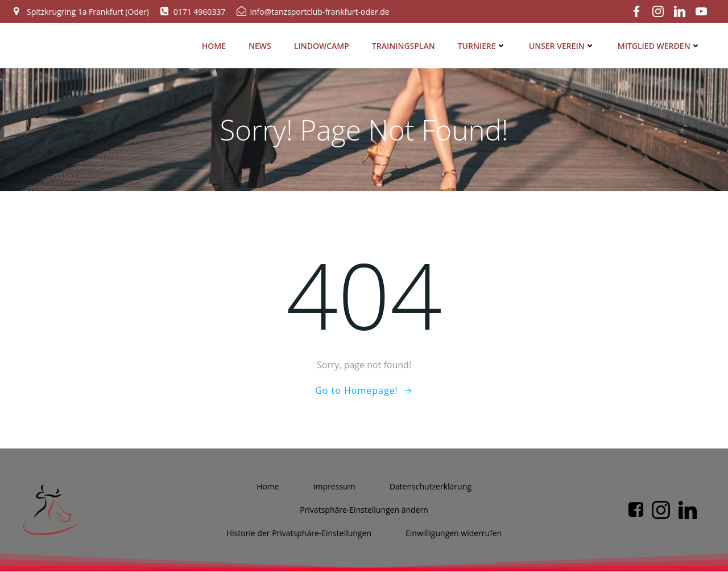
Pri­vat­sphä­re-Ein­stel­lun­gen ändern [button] (364, 511)
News (263, 42)
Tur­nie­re (484, 42)
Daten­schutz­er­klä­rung (431, 487)
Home (216, 42)
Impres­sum (334, 487)
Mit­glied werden (661, 42)
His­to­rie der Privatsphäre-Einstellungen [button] (299, 534)
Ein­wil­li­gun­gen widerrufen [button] (454, 534)
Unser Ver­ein (564, 42)
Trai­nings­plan (406, 42)
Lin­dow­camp (324, 42)
